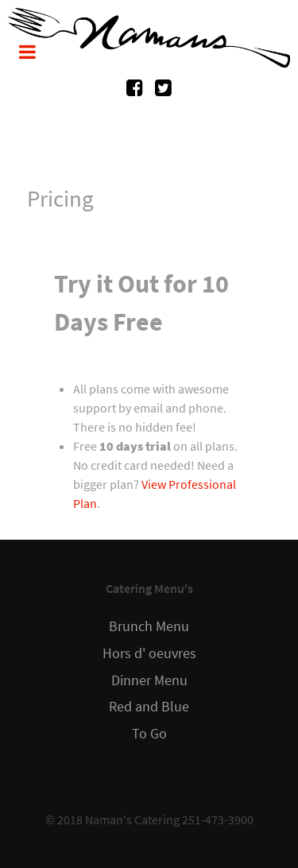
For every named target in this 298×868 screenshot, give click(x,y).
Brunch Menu (149, 626)
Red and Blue (149, 707)
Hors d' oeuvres (149, 653)
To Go (149, 734)
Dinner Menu (149, 680)
